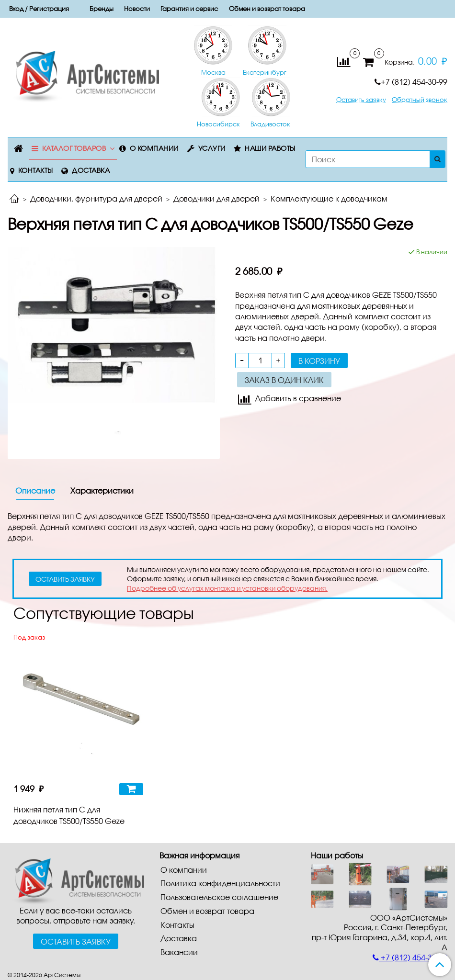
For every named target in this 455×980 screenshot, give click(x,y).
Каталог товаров (74, 148)
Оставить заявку (361, 100)
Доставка (91, 170)
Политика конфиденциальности (220, 883)
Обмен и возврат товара (267, 9)
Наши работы (270, 148)
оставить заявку (65, 579)
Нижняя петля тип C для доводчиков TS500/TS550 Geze (69, 815)
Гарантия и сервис (189, 9)
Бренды (102, 9)
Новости (137, 9)
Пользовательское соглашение (219, 897)
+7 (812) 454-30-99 (411, 82)
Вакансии (179, 952)
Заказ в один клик (284, 380)
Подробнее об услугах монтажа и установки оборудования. (227, 588)
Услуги (212, 148)
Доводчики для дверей (216, 198)
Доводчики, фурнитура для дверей (96, 198)
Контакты (36, 170)
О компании (154, 148)
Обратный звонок (420, 100)
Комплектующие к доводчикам (329, 198)
